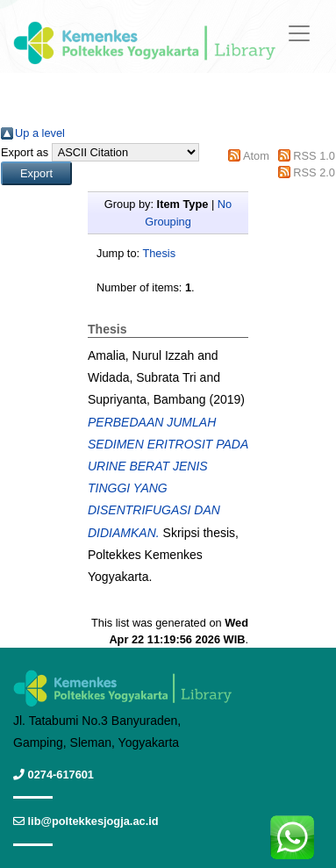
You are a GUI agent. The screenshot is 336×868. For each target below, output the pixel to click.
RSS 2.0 (314, 172)
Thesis (159, 253)
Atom (256, 156)
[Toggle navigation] (299, 33)
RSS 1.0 (314, 156)
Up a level (40, 133)
